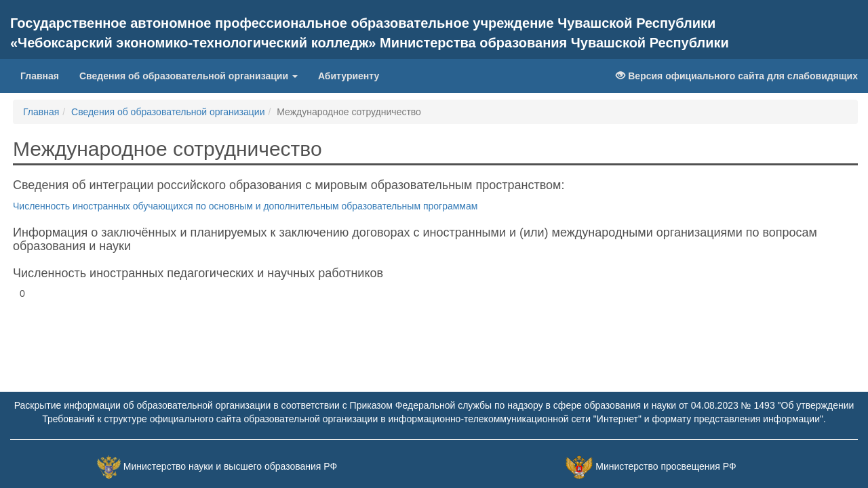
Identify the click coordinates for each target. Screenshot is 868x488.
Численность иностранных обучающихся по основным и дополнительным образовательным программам (245, 206)
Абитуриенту (349, 76)
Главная (40, 76)
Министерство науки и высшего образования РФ (230, 466)
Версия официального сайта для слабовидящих (737, 76)
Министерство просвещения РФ (666, 466)
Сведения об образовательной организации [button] (189, 76)
